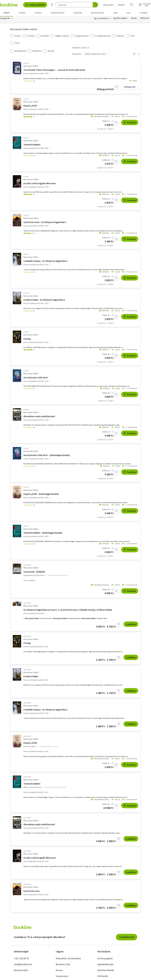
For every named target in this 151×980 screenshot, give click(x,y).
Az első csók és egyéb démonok (40, 184)
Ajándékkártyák (105, 965)
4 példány (131, 906)
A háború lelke (31, 677)
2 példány (131, 625)
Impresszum (62, 977)
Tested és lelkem (32, 145)
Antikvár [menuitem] (78, 13)
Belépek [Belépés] (121, 5)
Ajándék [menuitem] (143, 13)
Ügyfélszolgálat (120, 19)
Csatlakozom (127, 938)
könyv (26, 64)
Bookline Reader (106, 971)
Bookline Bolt (21, 971)
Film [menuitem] (128, 13)
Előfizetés (145, 19)
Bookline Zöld (63, 965)
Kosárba (130, 123)
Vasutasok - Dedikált (34, 572)
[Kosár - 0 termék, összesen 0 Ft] (145, 5)
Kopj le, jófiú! (30, 106)
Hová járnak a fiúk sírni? (36, 378)
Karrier (59, 971)
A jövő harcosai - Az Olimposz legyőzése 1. (45, 223)
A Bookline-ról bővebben (68, 959)
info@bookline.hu (23, 965)
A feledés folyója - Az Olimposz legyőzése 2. (46, 261)
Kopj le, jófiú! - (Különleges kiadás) (41, 494)
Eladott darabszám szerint (95, 55)
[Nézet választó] (134, 55)
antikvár (27, 566)
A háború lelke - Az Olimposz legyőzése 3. (44, 300)
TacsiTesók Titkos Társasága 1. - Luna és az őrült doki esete (54, 70)
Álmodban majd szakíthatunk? (39, 417)
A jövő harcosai (31, 892)
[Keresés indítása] (95, 5)
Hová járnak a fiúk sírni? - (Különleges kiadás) (47, 456)
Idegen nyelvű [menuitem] (97, 13)
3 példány (131, 691)
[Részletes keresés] (52, 5)
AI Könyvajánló (35, 5)
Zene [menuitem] (115, 13)
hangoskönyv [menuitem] (58, 13)
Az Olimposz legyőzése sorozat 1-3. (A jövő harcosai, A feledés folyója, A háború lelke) (68, 610)
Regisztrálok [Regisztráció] (108, 5)
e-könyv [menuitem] (38, 13)
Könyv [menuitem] (6, 13)
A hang (27, 339)
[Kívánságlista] (131, 5)
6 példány (131, 725)
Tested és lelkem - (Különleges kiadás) (43, 533)
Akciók (134, 19)
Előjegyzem (130, 87)
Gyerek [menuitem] (22, 13)
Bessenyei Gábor (31, 67)
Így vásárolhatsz (101, 19)
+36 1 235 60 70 (21, 959)
